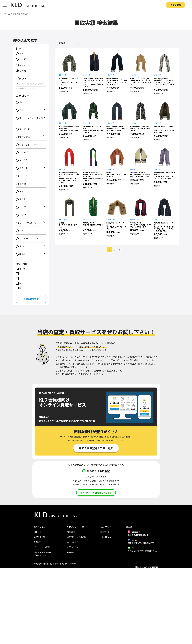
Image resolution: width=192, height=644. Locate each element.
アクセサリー (26, 110)
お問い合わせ (73, 547)
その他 (23, 71)
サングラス (25, 137)
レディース (25, 65)
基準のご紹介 (40, 527)
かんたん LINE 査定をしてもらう (96, 493)
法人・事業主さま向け (43, 552)
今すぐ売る (176, 5)
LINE (132, 548)
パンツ (23, 215)
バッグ (23, 207)
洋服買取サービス (41, 555)
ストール (24, 176)
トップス (24, 191)
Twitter (134, 540)
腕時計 (23, 254)
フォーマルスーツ (28, 223)
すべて (22, 53)
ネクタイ (24, 199)
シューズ (24, 152)
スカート (24, 168)
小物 (21, 246)
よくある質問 (73, 542)
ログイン (38, 532)
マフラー (65, 75)
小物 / (61, 75)
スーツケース (26, 160)
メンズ (23, 59)
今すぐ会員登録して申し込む (96, 448)
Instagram (135, 532)
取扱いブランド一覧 (76, 527)
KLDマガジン (106, 527)
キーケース (25, 129)
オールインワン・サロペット (32, 119)
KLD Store (107, 537)
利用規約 (38, 542)
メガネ (23, 231)
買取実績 (71, 532)
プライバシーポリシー (43, 547)
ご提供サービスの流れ (77, 537)
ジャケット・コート (29, 145)
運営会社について (75, 552)
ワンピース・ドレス (29, 238)
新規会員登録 (40, 537)
